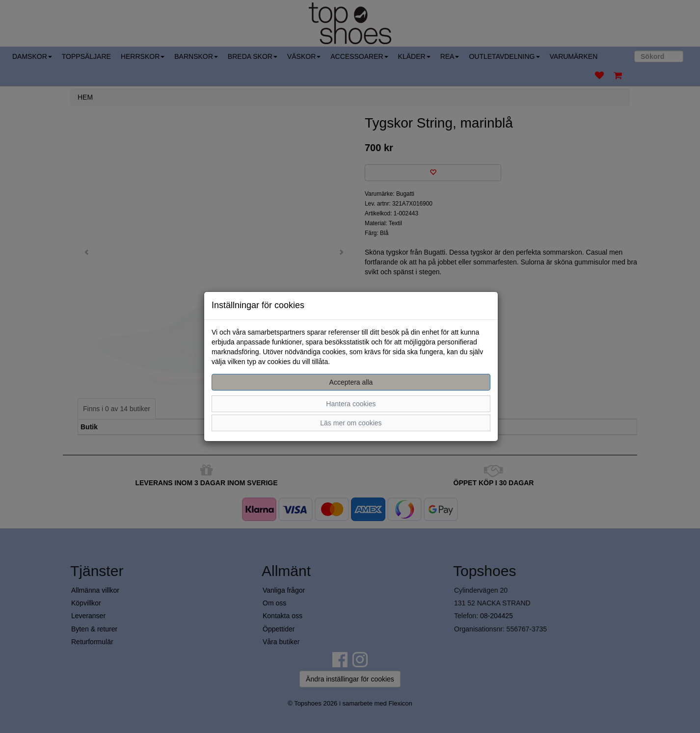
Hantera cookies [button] (351, 404)
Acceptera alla (351, 382)
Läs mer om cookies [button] (351, 423)
